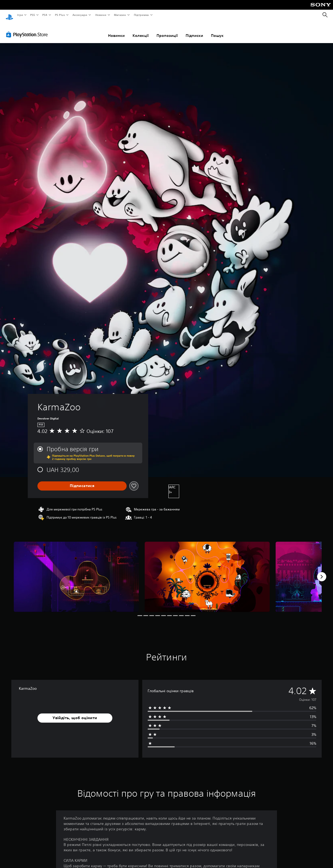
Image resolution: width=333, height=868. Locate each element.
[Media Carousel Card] (76, 572)
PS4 (45, 15)
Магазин (120, 15)
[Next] (322, 572)
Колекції (141, 30)
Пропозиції (167, 30)
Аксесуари (80, 15)
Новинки (116, 30)
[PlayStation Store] (28, 29)
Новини (101, 15)
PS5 (33, 15)
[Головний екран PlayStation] (9, 15)
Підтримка (141, 15)
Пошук (217, 30)
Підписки (194, 30)
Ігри (20, 15)
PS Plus (60, 15)
